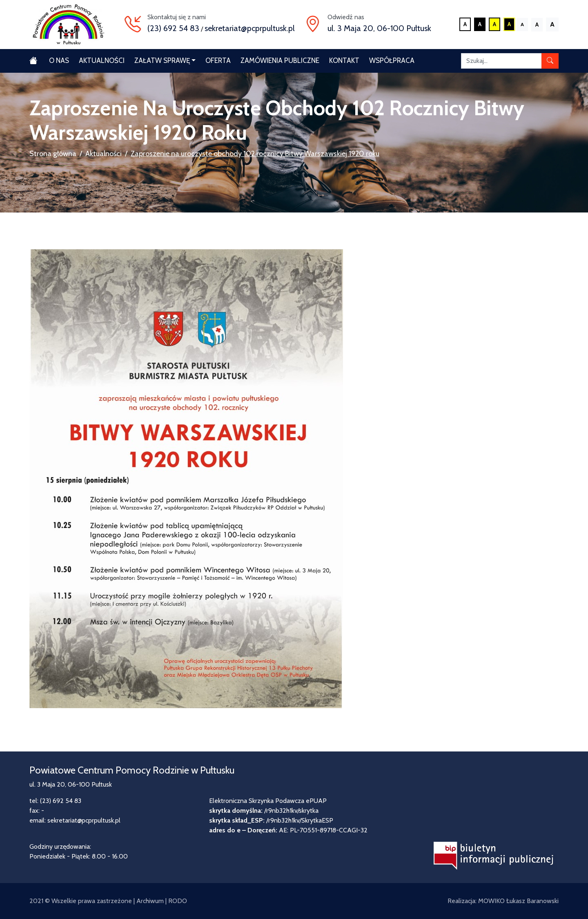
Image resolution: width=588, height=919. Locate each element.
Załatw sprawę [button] (162, 60)
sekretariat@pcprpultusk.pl (250, 28)
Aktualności (102, 60)
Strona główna (53, 154)
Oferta (218, 60)
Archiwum (150, 901)
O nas (59, 60)
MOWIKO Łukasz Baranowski (518, 901)
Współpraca (392, 60)
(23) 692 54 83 (173, 28)
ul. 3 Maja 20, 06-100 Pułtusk (379, 28)
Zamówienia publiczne (280, 60)
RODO (178, 901)
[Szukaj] (501, 61)
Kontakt (344, 60)
